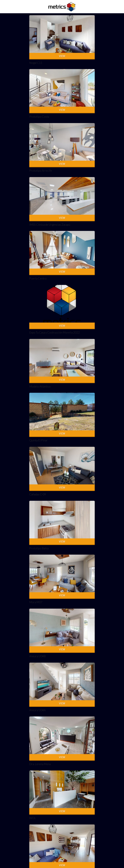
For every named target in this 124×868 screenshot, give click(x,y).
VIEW (62, 56)
